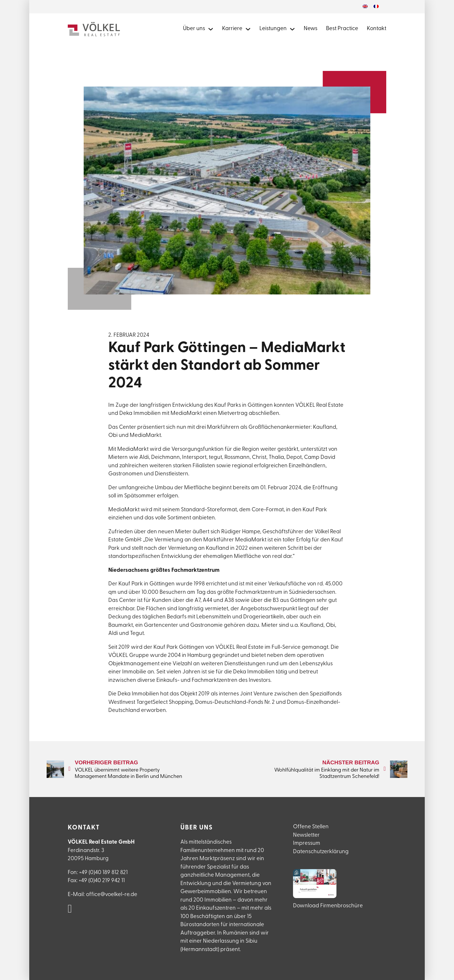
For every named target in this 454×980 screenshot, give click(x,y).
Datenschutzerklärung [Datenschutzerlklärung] (321, 852)
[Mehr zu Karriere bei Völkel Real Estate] (248, 29)
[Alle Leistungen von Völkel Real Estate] (292, 29)
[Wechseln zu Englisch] (365, 7)
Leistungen (273, 29)
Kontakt (377, 29)
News (311, 29)
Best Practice (342, 29)
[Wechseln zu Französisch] (376, 7)
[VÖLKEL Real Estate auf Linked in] (70, 909)
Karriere (232, 29)
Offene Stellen (311, 827)
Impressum (307, 843)
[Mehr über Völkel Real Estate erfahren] (211, 29)
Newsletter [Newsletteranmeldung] (306, 835)
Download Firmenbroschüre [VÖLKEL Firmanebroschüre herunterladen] (328, 906)
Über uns (194, 29)
